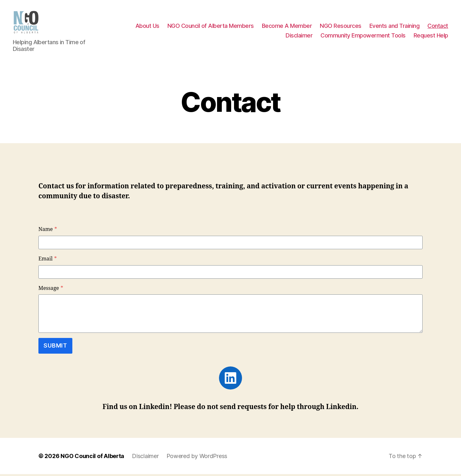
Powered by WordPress (197, 458)
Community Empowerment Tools (363, 36)
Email (48, 261)
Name (48, 232)
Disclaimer (299, 36)
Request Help (431, 36)
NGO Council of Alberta (92, 458)
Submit (55, 348)
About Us (147, 27)
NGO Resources (341, 27)
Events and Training (395, 27)
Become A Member (287, 27)
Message (51, 290)
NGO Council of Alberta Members (211, 27)
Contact (438, 27)
